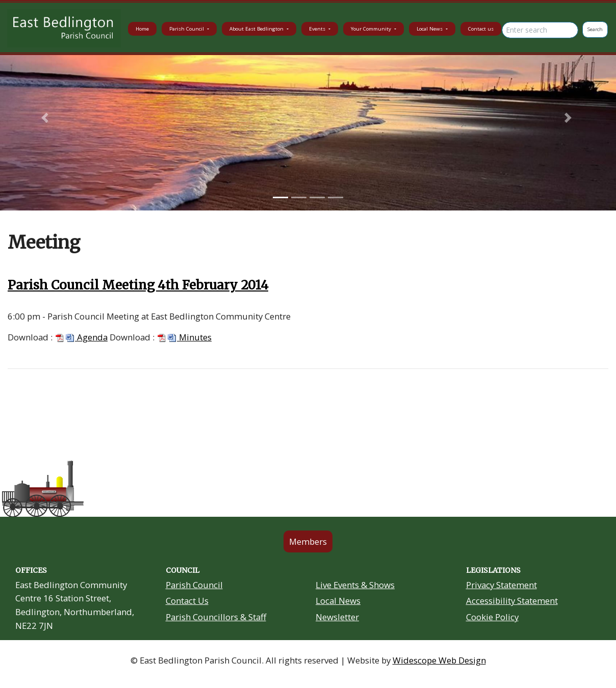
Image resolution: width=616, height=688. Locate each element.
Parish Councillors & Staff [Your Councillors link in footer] (216, 617)
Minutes (184, 337)
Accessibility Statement (512, 601)
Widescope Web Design (439, 660)
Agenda (81, 337)
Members (308, 541)
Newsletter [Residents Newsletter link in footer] (337, 617)
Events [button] (318, 29)
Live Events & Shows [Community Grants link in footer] (355, 585)
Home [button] (142, 29)
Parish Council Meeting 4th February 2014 (138, 285)
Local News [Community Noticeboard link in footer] (338, 601)
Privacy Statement (502, 585)
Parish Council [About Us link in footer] (194, 585)
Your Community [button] (372, 29)
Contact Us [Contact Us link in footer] (187, 601)
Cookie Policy (492, 617)
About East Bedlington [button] (257, 29)
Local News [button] (430, 29)
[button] (46, 118)
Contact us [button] (481, 29)
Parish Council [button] (187, 29)
